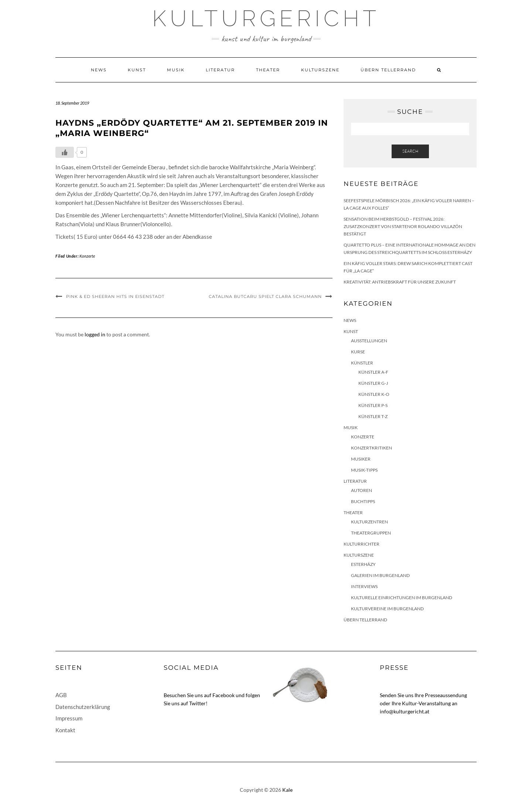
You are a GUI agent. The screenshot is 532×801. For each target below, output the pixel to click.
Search (410, 151)
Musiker (361, 459)
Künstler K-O (374, 394)
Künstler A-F (373, 372)
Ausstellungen (369, 341)
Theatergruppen (371, 533)
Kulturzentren (369, 522)
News (99, 70)
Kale (287, 790)
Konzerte (87, 256)
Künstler (362, 363)
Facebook (224, 695)
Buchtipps (363, 501)
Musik (176, 70)
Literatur (220, 70)
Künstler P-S (373, 405)
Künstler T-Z (373, 416)
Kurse (358, 352)
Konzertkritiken (371, 448)
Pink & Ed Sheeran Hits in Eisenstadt (115, 296)
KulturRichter (362, 544)
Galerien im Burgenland (380, 575)
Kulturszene (320, 70)
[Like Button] (65, 152)
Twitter (197, 703)
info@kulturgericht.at (405, 711)
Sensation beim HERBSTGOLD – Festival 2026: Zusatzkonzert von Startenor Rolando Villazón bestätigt (403, 226)
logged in (95, 334)
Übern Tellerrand (388, 70)
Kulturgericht (266, 18)
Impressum (69, 718)
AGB (61, 695)
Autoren (362, 490)
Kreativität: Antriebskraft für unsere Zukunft (400, 282)
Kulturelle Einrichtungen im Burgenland (402, 598)
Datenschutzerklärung (83, 707)
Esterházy (363, 564)
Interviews (364, 586)
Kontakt (65, 730)
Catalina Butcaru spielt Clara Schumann (265, 296)
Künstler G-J (373, 383)
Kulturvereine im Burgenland (387, 609)
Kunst (137, 70)
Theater (268, 70)
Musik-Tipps (364, 470)
